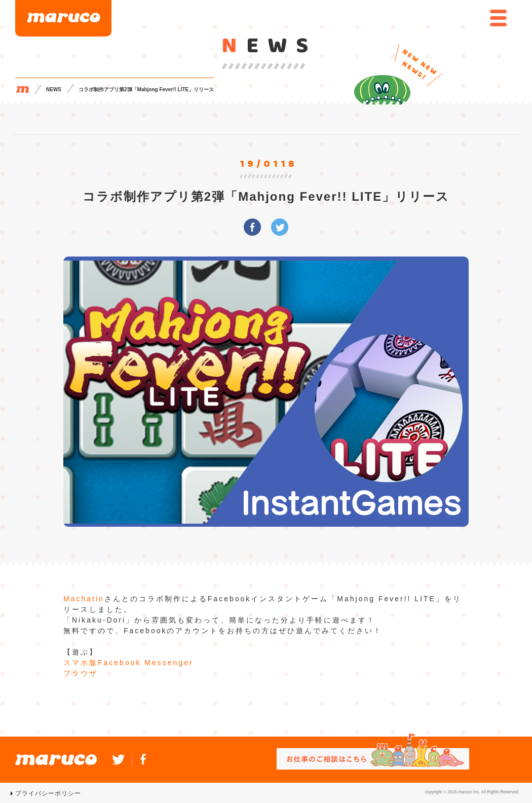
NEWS (54, 89)
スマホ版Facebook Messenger (128, 663)
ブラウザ (81, 673)
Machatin (84, 599)
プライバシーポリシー (48, 793)
